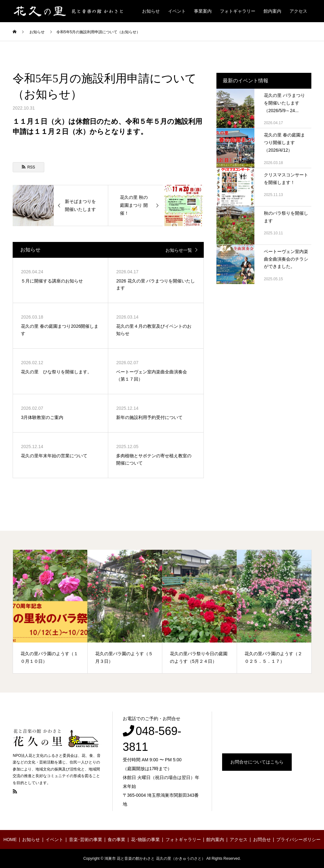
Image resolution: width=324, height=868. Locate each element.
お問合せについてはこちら (257, 762)
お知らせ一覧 (179, 250)
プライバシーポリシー (298, 839)
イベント (177, 11)
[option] (50, 611)
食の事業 (116, 839)
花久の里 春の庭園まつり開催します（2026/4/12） (284, 143)
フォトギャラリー (238, 11)
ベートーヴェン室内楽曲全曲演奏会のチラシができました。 (286, 259)
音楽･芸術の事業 (86, 839)
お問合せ (262, 839)
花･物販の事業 (145, 839)
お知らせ (151, 11)
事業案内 (203, 11)
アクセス (298, 11)
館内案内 (272, 11)
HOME (10, 839)
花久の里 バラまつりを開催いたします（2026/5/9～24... (284, 103)
